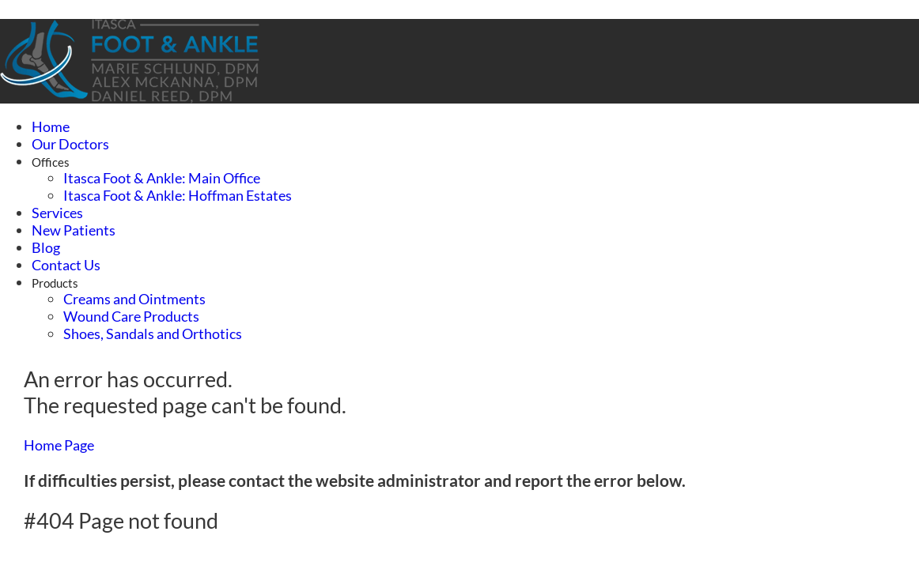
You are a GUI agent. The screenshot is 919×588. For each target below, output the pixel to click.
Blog (46, 247)
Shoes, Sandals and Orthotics (153, 334)
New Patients (74, 230)
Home (51, 126)
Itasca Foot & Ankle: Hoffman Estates (178, 195)
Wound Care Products (131, 316)
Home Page (59, 445)
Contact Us (66, 265)
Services (57, 213)
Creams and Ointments (134, 299)
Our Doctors (70, 144)
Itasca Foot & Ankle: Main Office (162, 178)
